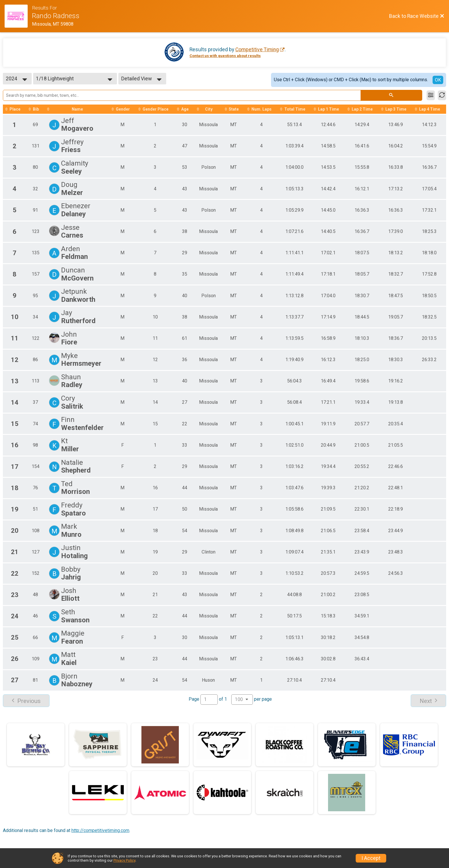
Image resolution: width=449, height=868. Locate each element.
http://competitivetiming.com (100, 830)
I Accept (371, 858)
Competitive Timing (257, 50)
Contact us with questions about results (225, 56)
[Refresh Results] (442, 95)
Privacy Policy (124, 860)
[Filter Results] (431, 95)
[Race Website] (18, 16)
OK (438, 80)
